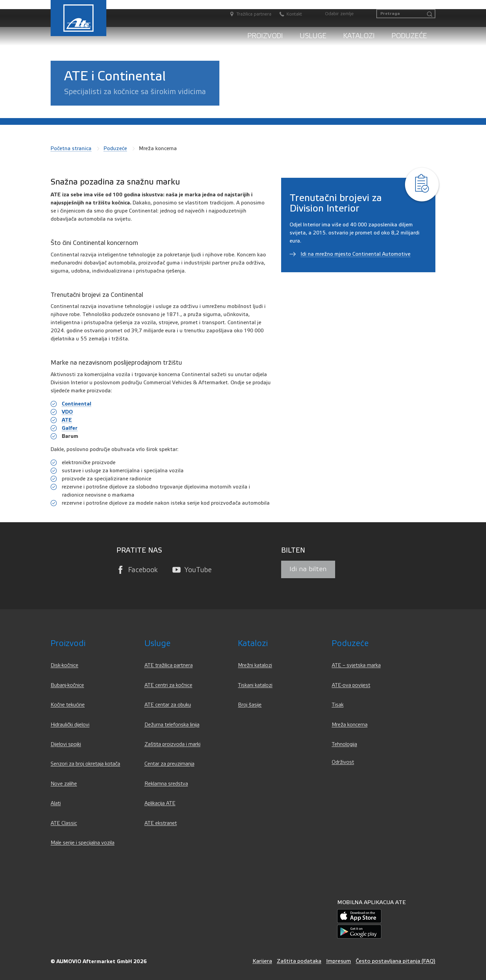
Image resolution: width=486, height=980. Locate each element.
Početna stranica (71, 148)
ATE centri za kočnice (168, 685)
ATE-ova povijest (351, 685)
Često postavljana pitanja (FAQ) (396, 961)
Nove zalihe (64, 784)
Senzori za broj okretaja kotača (85, 764)
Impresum (339, 961)
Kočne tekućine (68, 705)
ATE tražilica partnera (169, 665)
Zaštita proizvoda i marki (172, 744)
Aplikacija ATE (160, 803)
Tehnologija (344, 744)
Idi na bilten (308, 569)
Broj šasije (250, 705)
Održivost (343, 762)
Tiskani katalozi (255, 685)
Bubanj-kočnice (67, 685)
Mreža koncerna (350, 725)
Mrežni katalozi (255, 665)
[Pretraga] (406, 14)
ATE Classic (64, 823)
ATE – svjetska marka (356, 665)
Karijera (262, 961)
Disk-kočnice (64, 665)
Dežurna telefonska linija (172, 725)
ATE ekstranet (161, 823)
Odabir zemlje (339, 14)
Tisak (338, 705)
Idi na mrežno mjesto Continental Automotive (356, 254)
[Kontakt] (287, 14)
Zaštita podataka (299, 961)
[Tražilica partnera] (247, 14)
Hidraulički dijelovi (70, 725)
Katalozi (359, 36)
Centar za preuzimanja (169, 764)
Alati (56, 803)
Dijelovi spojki (66, 744)
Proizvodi (265, 36)
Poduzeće (409, 36)
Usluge (313, 36)
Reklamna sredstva (166, 784)
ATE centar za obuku (168, 705)
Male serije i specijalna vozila (83, 843)
